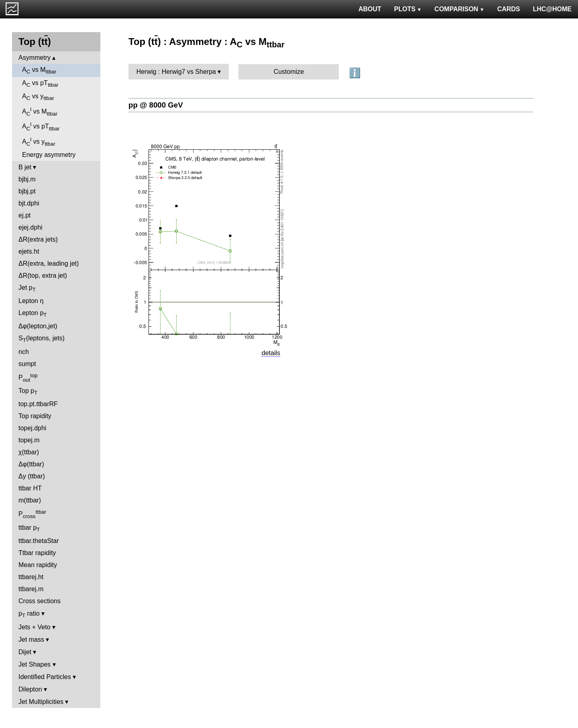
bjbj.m (27, 179)
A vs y (38, 97)
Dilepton (30, 689)
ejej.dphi (31, 227)
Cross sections (40, 601)
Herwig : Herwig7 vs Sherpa (176, 72)
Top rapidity (35, 416)
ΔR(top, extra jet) (43, 276)
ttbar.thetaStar (39, 541)
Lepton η (31, 301)
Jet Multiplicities (41, 702)
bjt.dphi (29, 203)
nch (24, 352)
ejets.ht (29, 251)
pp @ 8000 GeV (156, 105)
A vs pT (40, 84)
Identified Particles (45, 677)
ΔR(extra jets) (38, 239)
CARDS (509, 9)
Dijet (25, 652)
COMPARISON (459, 9)
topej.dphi (32, 428)
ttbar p (29, 528)
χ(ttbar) (29, 452)
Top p (28, 391)
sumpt (27, 364)
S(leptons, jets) (42, 339)
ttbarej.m (31, 589)
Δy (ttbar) (32, 476)
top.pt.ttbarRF (38, 404)
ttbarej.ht (31, 577)
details (271, 353)
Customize (289, 72)
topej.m (29, 440)
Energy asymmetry (49, 155)
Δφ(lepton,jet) (38, 326)
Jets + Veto (35, 627)
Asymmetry (35, 58)
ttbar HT (30, 488)
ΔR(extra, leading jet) (49, 263)
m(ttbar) (30, 500)
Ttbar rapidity (37, 553)
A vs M (39, 70)
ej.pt (24, 215)
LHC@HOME (552, 9)
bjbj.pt (27, 191)
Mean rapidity (38, 565)
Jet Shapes (35, 664)
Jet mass (31, 640)
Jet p (27, 288)
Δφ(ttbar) (31, 464)
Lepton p (33, 314)
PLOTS (408, 9)
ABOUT (370, 9)
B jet (25, 167)
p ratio (29, 614)
